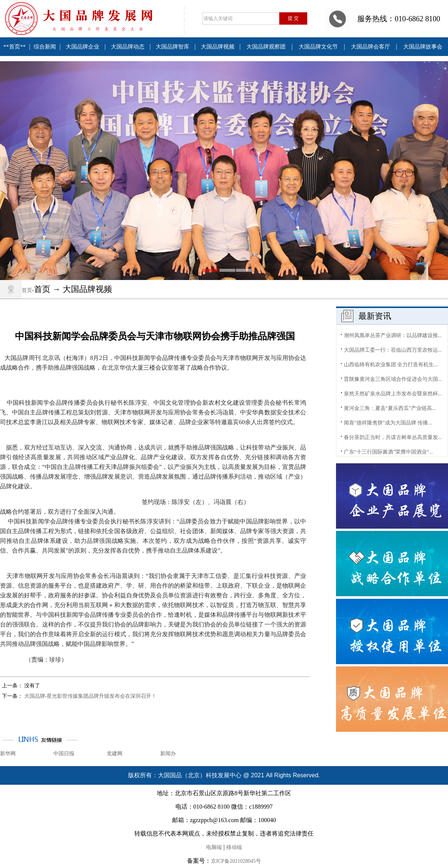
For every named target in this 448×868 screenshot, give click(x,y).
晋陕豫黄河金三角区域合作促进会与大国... (393, 379)
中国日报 (64, 754)
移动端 (234, 847)
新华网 (8, 754)
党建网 (115, 754)
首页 (27, 290)
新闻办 (168, 754)
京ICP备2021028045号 (236, 861)
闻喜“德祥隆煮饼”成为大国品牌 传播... (388, 423)
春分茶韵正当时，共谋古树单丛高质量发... (393, 437)
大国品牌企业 (83, 47)
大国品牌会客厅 (371, 47)
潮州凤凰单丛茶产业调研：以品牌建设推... (393, 335)
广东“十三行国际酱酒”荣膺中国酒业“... (388, 452)
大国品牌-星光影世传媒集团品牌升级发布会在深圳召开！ (91, 696)
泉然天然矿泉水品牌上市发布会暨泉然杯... (393, 394)
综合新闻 (45, 47)
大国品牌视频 (218, 47)
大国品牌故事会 (423, 47)
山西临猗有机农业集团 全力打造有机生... (391, 365)
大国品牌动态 (128, 47)
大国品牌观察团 (266, 47)
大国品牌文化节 (318, 47)
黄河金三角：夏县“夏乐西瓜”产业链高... (390, 408)
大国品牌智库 (172, 47)
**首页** (15, 47)
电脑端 (214, 847)
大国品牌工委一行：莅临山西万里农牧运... (393, 350)
